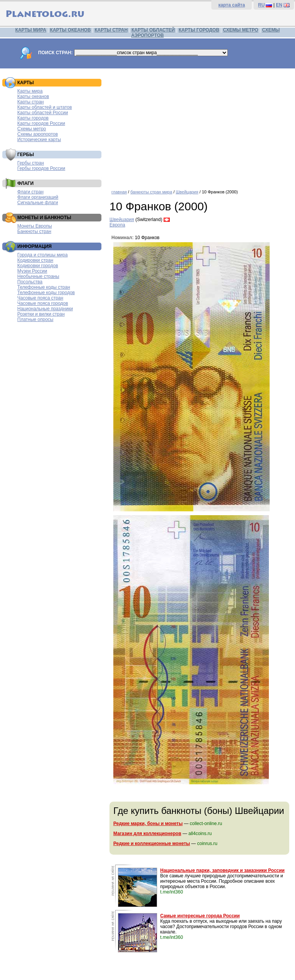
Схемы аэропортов (38, 134)
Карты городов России (41, 123)
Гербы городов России (41, 168)
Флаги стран (30, 192)
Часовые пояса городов (43, 303)
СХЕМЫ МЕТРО (241, 30)
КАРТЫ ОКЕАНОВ (70, 30)
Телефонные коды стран (44, 287)
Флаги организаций (38, 197)
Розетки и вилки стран (41, 314)
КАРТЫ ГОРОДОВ (199, 30)
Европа (117, 225)
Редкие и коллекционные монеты (152, 844)
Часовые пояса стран (40, 298)
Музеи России (32, 271)
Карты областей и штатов (45, 107)
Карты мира (30, 91)
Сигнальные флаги (38, 203)
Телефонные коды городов (46, 293)
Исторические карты (39, 140)
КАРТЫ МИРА (31, 30)
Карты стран (31, 102)
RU (261, 5)
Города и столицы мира (42, 255)
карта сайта (231, 5)
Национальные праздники (45, 309)
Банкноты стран (34, 231)
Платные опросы (35, 319)
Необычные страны (38, 276)
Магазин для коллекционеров (147, 834)
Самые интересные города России (200, 916)
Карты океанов (33, 97)
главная (119, 192)
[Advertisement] (200, 126)
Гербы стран (31, 163)
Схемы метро (32, 129)
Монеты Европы (35, 226)
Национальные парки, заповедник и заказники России (222, 870)
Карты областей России (43, 113)
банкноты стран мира (151, 192)
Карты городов (33, 118)
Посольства (30, 282)
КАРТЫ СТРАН (111, 30)
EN (279, 5)
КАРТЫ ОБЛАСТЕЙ (153, 30)
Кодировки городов (38, 266)
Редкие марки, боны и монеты (148, 824)
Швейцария (187, 192)
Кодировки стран (35, 260)
